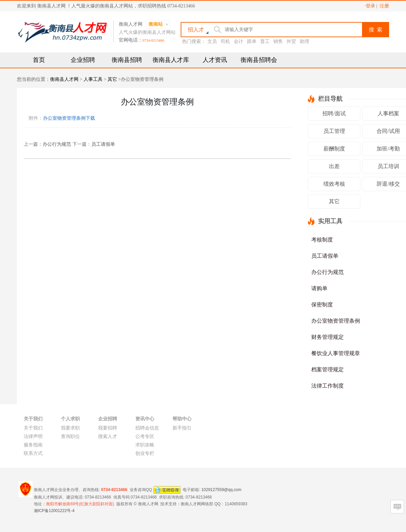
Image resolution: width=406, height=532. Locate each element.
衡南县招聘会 (259, 60)
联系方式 (33, 453)
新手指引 (182, 428)
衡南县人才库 (171, 60)
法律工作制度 (328, 386)
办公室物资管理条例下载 (69, 118)
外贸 (291, 41)
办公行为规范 (57, 144)
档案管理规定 (328, 369)
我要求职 (70, 428)
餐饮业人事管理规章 (336, 353)
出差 (334, 166)
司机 (225, 41)
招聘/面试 (334, 113)
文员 (212, 41)
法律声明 (33, 436)
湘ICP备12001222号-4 (54, 511)
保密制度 (322, 305)
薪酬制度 (334, 149)
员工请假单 (103, 144)
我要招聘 (108, 428)
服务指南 (33, 445)
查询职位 (70, 436)
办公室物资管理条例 (336, 321)
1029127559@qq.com (221, 489)
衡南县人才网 (64, 79)
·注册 (384, 6)
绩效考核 (334, 184)
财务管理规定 (328, 337)
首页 (39, 60)
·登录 (370, 6)
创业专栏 (145, 453)
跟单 (252, 41)
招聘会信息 (147, 428)
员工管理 (334, 131)
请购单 (319, 288)
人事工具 (93, 79)
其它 (112, 79)
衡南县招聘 (127, 60)
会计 (239, 41)
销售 (278, 41)
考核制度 (322, 240)
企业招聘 (83, 60)
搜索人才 (108, 436)
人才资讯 (215, 60)
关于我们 (33, 428)
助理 (304, 41)
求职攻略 (145, 445)
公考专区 (145, 436)
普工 (265, 41)
